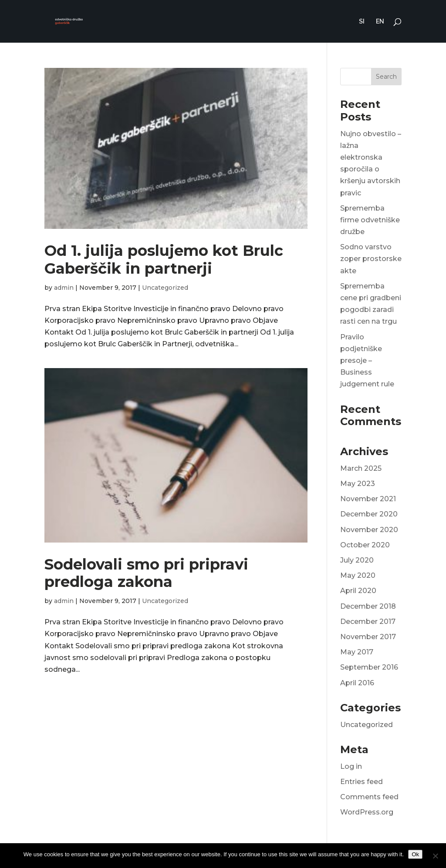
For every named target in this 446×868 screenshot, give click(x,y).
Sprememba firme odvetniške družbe (370, 220)
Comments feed (369, 797)
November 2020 (369, 530)
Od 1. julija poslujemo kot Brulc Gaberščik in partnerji (164, 260)
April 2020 (358, 591)
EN (380, 22)
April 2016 (357, 683)
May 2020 (358, 575)
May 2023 (358, 484)
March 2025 (361, 468)
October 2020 (365, 545)
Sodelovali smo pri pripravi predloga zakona (146, 573)
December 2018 (368, 606)
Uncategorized (165, 288)
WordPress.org (367, 812)
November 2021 (368, 499)
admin (64, 288)
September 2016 (369, 667)
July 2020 (357, 560)
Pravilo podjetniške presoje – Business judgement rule (367, 361)
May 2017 (357, 652)
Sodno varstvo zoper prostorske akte (371, 259)
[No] (435, 856)
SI (362, 22)
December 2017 (368, 622)
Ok (415, 854)
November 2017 (368, 637)
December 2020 (369, 514)
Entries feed (362, 782)
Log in (351, 766)
